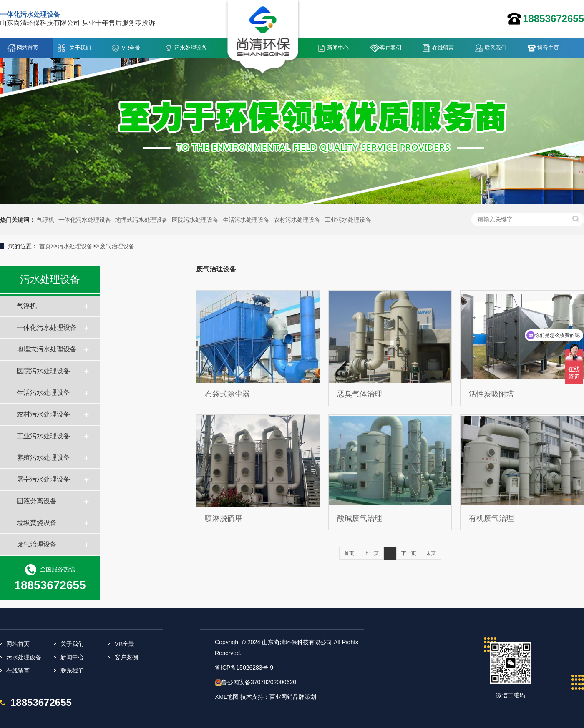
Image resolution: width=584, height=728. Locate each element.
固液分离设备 (37, 501)
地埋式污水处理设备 (141, 220)
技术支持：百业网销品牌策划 (278, 697)
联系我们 (496, 48)
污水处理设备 (191, 48)
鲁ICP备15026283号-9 (244, 668)
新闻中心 (338, 48)
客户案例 (390, 48)
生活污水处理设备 (246, 220)
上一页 (371, 553)
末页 (431, 553)
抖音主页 (548, 48)
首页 (45, 246)
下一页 (409, 553)
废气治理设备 (117, 246)
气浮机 (45, 220)
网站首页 (28, 48)
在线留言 (443, 48)
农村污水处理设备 (297, 220)
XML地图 (227, 697)
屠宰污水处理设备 (43, 479)
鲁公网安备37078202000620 (259, 682)
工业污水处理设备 (348, 220)
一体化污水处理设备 (85, 220)
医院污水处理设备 (195, 220)
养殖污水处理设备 (43, 458)
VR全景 (131, 48)
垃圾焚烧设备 (37, 523)
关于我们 (80, 48)
